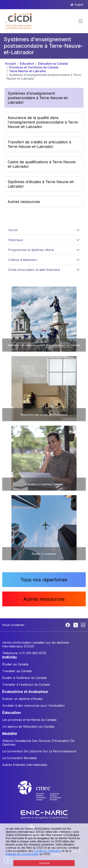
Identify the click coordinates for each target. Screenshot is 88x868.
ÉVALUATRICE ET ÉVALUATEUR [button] (25, 692)
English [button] (79, 5)
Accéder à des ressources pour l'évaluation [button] (33, 705)
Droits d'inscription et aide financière (34, 270)
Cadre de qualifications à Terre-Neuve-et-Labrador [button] (42, 164)
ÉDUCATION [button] (12, 713)
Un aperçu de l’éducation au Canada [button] (28, 726)
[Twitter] (76, 625)
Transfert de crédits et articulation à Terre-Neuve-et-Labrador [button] (39, 144)
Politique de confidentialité (22, 854)
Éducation (27, 64)
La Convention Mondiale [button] (20, 758)
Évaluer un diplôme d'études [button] (23, 699)
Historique (15, 240)
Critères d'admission (23, 260)
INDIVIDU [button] (9, 657)
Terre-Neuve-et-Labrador (28, 71)
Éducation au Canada (53, 64)
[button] (19, 21)
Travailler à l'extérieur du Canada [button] (26, 685)
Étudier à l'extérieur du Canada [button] (24, 678)
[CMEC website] (44, 794)
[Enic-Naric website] (44, 814)
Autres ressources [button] (24, 202)
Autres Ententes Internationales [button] (25, 765)
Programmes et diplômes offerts (31, 250)
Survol (13, 230)
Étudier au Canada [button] (15, 664)
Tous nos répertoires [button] (44, 580)
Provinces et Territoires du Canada (34, 67)
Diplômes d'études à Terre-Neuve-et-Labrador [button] (41, 184)
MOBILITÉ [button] (10, 734)
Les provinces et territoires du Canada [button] (29, 720)
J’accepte (44, 863)
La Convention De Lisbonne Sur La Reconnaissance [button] (39, 751)
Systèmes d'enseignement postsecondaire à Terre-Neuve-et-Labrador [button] (38, 98)
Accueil (10, 64)
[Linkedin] (83, 625)
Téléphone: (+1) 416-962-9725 (24, 653)
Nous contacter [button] (13, 625)
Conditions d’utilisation (47, 851)
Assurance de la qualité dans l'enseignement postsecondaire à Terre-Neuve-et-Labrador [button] (43, 122)
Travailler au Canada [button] (17, 671)
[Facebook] (68, 625)
